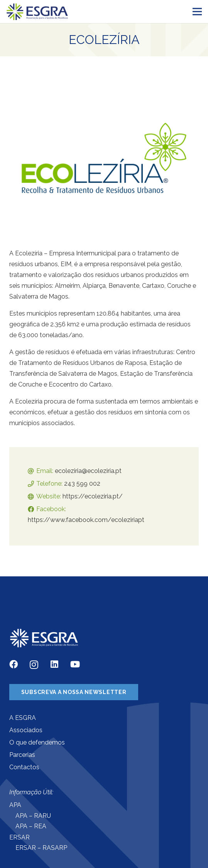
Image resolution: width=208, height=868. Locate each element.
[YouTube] (75, 664)
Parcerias (22, 755)
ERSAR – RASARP (41, 848)
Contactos (24, 767)
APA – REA (31, 826)
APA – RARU (33, 816)
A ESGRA (23, 718)
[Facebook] (14, 664)
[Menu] (197, 12)
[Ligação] (37, 12)
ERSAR (19, 837)
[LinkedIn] (54, 664)
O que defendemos (37, 742)
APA (15, 805)
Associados (26, 730)
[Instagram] (34, 665)
